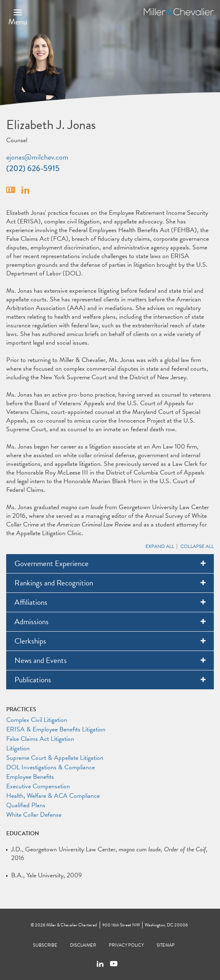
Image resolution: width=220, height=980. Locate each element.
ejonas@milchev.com (37, 157)
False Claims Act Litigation (40, 739)
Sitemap (166, 945)
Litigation (18, 748)
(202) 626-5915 (33, 168)
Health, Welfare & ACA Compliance (53, 796)
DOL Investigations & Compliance (50, 767)
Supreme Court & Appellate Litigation (55, 758)
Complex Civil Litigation (37, 720)
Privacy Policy (126, 945)
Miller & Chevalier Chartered (71, 925)
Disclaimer (83, 945)
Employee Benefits (30, 777)
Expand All (160, 546)
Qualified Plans (26, 805)
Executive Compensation (38, 786)
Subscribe (45, 945)
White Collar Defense (34, 815)
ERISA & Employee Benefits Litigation (56, 729)
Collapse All (197, 546)
